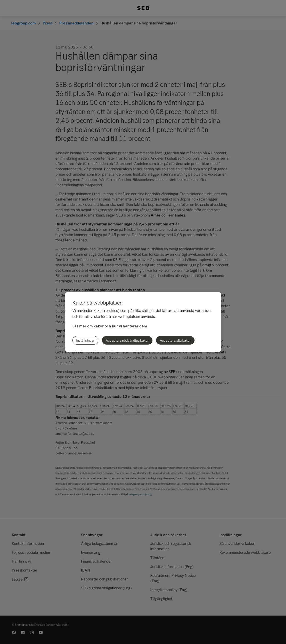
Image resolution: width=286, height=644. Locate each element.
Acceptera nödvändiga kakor (127, 340)
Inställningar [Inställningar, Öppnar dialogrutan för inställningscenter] (85, 340)
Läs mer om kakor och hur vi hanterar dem (110, 326)
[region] (143, 322)
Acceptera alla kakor (175, 340)
